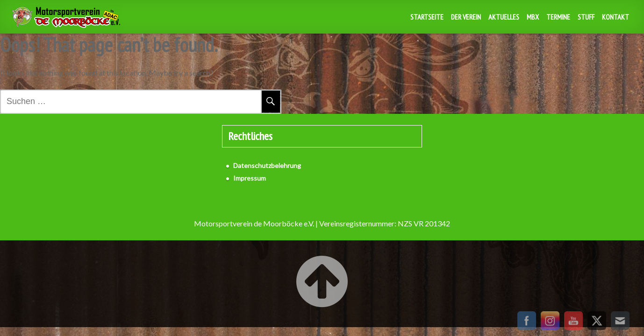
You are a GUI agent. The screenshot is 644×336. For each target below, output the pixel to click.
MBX (533, 17)
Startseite (427, 17)
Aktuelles (504, 17)
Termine (558, 17)
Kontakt (615, 17)
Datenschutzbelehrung (267, 165)
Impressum (250, 178)
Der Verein (466, 17)
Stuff (586, 17)
